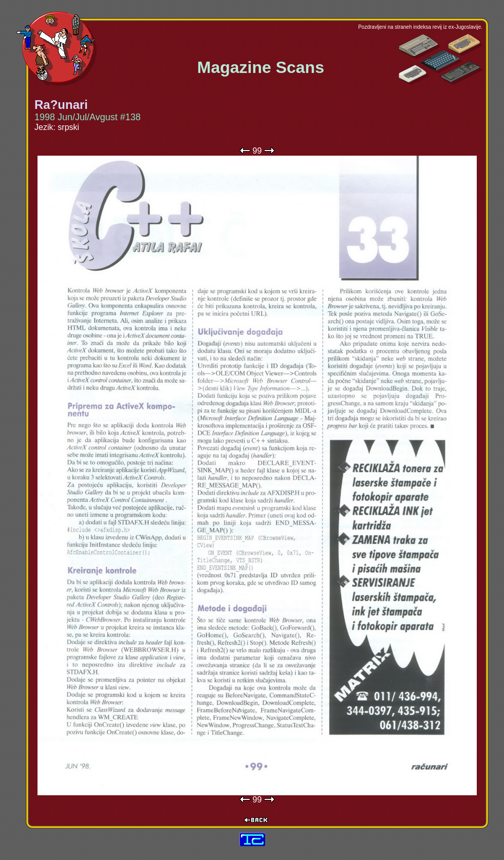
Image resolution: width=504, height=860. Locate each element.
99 (257, 151)
